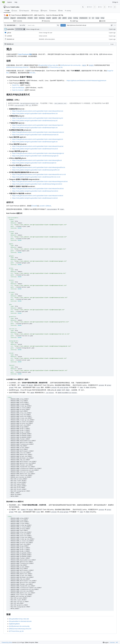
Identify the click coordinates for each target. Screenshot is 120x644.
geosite (55, 18)
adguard (13, 18)
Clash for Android (18, 90)
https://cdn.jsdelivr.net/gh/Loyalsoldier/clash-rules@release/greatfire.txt (36, 170)
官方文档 (34, 206)
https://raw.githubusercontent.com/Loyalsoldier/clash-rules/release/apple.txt (38, 139)
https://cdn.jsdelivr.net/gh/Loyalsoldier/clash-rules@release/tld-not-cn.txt (36, 177)
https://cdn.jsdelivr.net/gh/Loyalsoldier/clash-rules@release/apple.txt (35, 142)
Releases (53, 11)
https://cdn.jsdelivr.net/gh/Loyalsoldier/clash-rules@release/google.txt (35, 156)
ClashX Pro (16, 85)
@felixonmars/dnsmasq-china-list (17, 67)
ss (90, 18)
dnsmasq (42, 18)
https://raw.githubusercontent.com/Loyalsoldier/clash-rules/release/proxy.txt (38, 118)
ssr (93, 18)
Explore (10, 2)
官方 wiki (32, 73)
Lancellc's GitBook (45, 206)
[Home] (3, 2)
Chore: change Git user (33, 29)
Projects (44, 11)
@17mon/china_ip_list (55, 67)
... (41, 29)
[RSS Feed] (83, 7)
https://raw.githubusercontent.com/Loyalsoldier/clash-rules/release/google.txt (38, 153)
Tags (74, 21)
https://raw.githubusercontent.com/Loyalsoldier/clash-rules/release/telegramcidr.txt (40, 181)
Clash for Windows (18, 88)
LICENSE (9, 36)
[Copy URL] (112, 25)
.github (9, 33)
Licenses (112, 642)
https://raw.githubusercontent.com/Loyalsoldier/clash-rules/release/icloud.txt (38, 146)
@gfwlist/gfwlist (14, 624)
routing (76, 18)
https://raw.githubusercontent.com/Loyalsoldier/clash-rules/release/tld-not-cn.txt (39, 174)
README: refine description (47, 39)
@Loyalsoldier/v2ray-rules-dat (48, 65)
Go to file (22, 25)
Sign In (115, 2)
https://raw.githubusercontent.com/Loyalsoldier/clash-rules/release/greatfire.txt (39, 167)
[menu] (115, 25)
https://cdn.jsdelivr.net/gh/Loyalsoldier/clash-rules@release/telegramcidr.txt (37, 184)
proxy (70, 18)
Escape (112, 44)
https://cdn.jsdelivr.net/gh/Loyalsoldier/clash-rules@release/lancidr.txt (35, 191)
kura (8, 7)
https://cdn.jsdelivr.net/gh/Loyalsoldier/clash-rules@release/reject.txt (35, 128)
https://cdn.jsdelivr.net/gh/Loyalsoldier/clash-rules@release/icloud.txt (35, 149)
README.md (11, 39)
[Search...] (58, 25)
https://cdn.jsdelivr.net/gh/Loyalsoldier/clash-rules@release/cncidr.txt (35, 198)
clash (36, 18)
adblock (6, 18)
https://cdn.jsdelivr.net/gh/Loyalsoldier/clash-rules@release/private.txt (35, 135)
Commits (18, 21)
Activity (68, 11)
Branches (46, 21)
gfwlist (65, 18)
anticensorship (22, 18)
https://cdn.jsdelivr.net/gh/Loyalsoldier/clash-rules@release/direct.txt (35, 113)
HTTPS (63, 25)
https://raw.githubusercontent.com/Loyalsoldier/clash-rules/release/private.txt (38, 132)
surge (97, 18)
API (117, 642)
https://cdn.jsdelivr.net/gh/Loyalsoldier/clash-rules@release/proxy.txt (35, 121)
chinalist (30, 18)
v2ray (102, 18)
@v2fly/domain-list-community (70, 65)
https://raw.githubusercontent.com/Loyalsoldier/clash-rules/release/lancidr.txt (38, 189)
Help (16, 2)
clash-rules (15, 7)
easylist (49, 18)
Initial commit (43, 36)
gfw (60, 18)
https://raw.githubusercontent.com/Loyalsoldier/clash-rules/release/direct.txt (38, 111)
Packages (35, 11)
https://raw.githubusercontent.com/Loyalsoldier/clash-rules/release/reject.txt (38, 125)
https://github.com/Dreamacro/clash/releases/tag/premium (86, 81)
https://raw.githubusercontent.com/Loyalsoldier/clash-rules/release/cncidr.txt (38, 196)
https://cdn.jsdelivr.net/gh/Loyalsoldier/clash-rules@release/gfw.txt (34, 163)
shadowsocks (83, 18)
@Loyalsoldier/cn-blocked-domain (20, 621)
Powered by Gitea (7, 642)
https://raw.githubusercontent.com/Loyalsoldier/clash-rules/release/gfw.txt (37, 160)
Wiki (61, 11)
